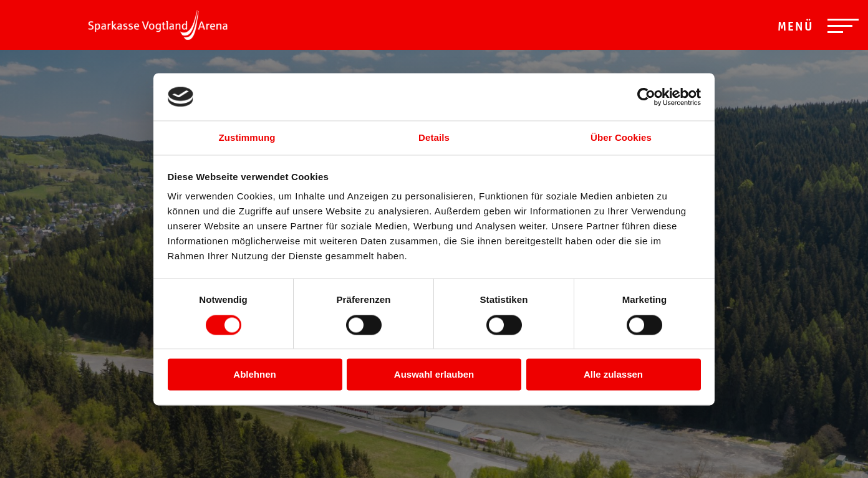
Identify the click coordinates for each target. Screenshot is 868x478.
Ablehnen (254, 375)
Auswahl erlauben (434, 375)
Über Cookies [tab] (621, 138)
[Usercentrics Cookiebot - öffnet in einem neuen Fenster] (646, 97)
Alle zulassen (613, 375)
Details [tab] (434, 138)
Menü (796, 28)
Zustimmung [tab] (247, 138)
